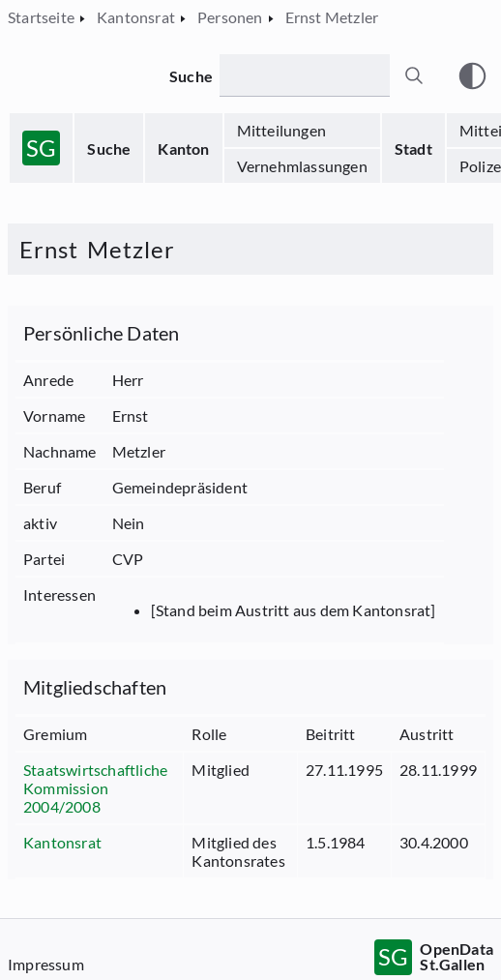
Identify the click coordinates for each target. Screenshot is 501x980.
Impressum (46, 964)
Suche (109, 148)
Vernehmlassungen (302, 166)
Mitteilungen (281, 130)
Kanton (183, 148)
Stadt (413, 148)
